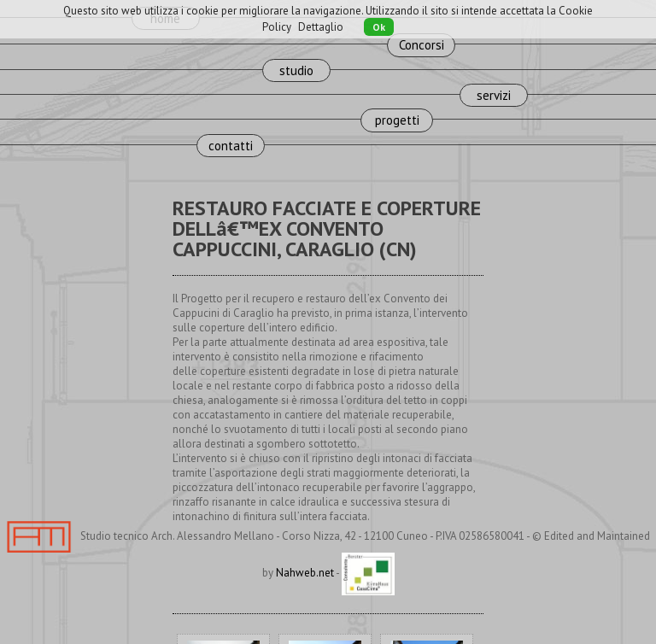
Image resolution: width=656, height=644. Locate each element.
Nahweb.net (305, 573)
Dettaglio (321, 27)
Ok (379, 27)
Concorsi (422, 45)
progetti (397, 120)
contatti (231, 146)
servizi (494, 95)
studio (296, 70)
